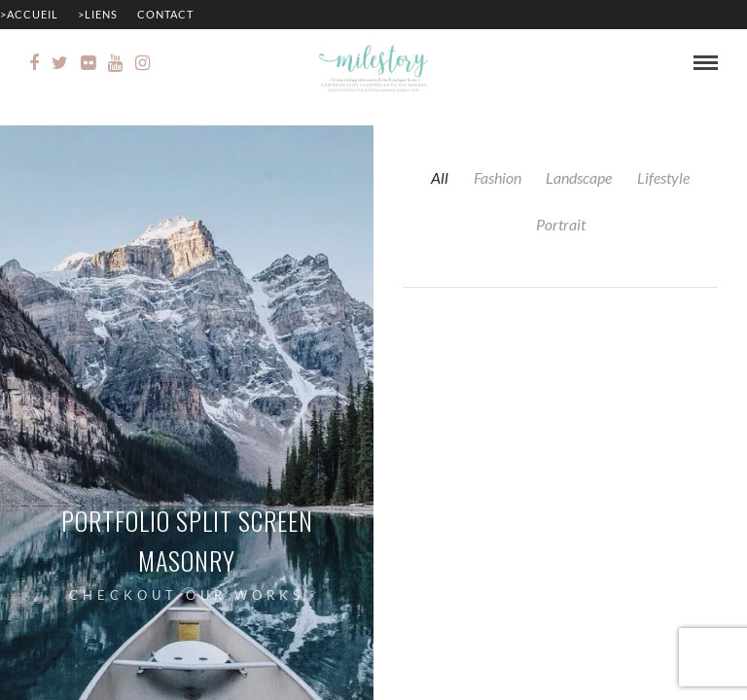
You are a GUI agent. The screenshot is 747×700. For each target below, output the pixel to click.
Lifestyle (663, 177)
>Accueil (29, 14)
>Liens (98, 14)
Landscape (579, 177)
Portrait (561, 224)
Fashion (498, 177)
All (440, 177)
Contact (165, 14)
